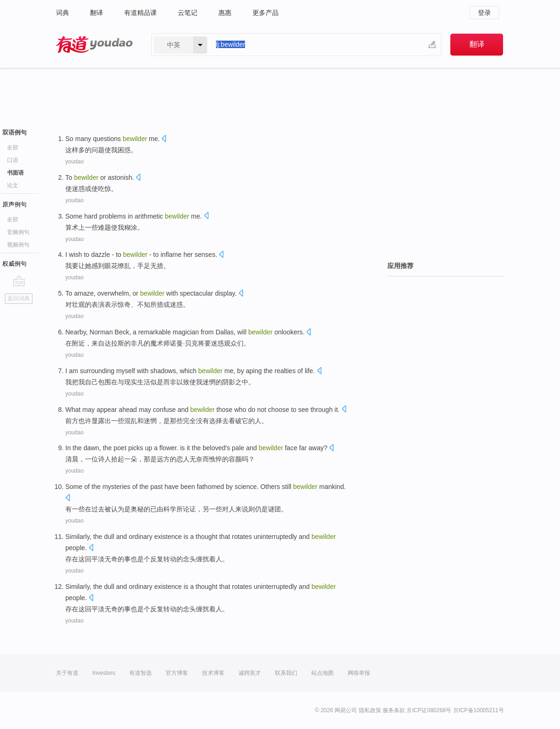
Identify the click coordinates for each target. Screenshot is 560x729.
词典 (63, 13)
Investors (104, 673)
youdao (74, 162)
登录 (484, 13)
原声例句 (14, 204)
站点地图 (322, 673)
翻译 (97, 13)
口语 (13, 160)
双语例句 (14, 132)
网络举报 (359, 673)
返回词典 (19, 298)
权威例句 (14, 264)
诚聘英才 (250, 673)
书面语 (15, 173)
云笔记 (188, 13)
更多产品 (266, 13)
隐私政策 (370, 710)
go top (19, 281)
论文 (13, 185)
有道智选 (140, 673)
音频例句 (18, 232)
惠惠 (225, 13)
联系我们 (286, 673)
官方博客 (177, 673)
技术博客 (213, 673)
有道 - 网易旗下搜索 (94, 45)
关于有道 (67, 673)
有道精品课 (140, 13)
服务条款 (394, 710)
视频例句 (18, 245)
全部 (13, 148)
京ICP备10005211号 (479, 710)
